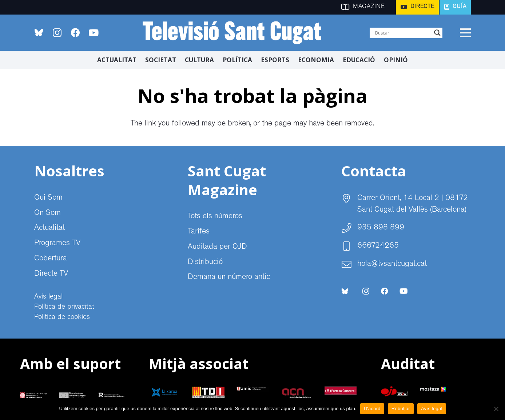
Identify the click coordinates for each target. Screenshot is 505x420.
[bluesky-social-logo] (39, 33)
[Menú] (465, 33)
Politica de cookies (62, 317)
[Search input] (403, 33)
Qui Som (48, 198)
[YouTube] (94, 33)
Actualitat (49, 228)
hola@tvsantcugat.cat (392, 264)
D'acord (372, 409)
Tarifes (199, 232)
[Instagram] (57, 33)
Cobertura (51, 259)
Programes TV (57, 244)
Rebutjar (401, 409)
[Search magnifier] (437, 33)
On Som (47, 213)
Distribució (205, 263)
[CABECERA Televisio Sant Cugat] (236, 33)
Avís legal (48, 297)
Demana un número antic (229, 277)
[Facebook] (75, 33)
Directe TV (51, 274)
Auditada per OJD (217, 247)
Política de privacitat (64, 307)
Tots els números (215, 217)
